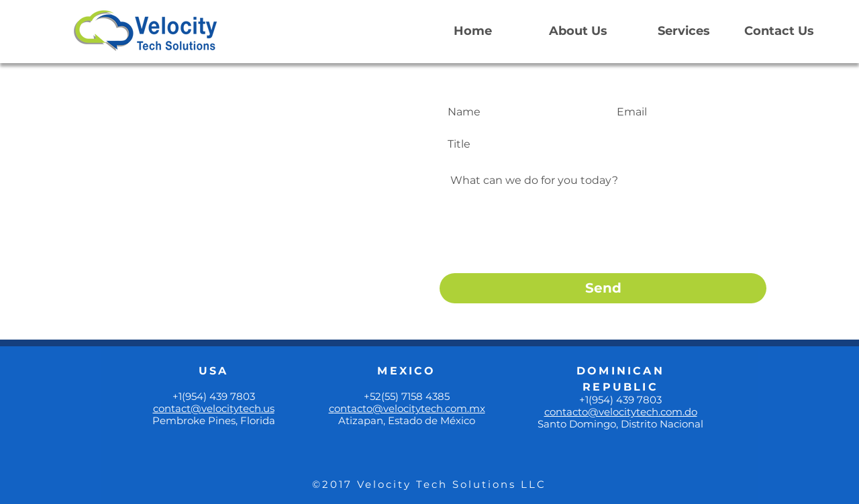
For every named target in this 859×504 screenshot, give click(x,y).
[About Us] (578, 32)
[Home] (472, 32)
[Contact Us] (779, 32)
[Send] (603, 288)
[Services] (684, 32)
